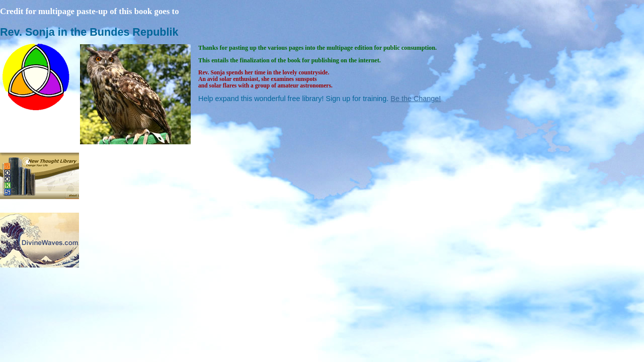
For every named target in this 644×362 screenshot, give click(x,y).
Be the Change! (416, 99)
